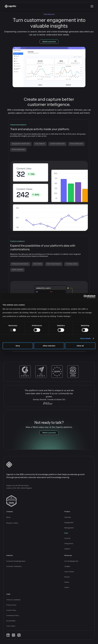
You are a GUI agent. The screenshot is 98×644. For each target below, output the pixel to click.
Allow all (80, 346)
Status (67, 587)
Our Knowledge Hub (71, 561)
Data (66, 533)
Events (67, 582)
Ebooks (67, 577)
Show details (85, 338)
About (8, 517)
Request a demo (12, 523)
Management (69, 528)
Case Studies (69, 572)
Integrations (69, 544)
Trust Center (11, 626)
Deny (18, 346)
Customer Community (14, 566)
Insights (67, 566)
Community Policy (13, 616)
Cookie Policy (11, 610)
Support (67, 549)
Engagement (69, 523)
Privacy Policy (11, 605)
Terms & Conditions (13, 600)
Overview (68, 517)
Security (67, 538)
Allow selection (49, 346)
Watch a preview (49, 42)
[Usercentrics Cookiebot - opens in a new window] (85, 297)
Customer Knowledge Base (16, 561)
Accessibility (11, 621)
